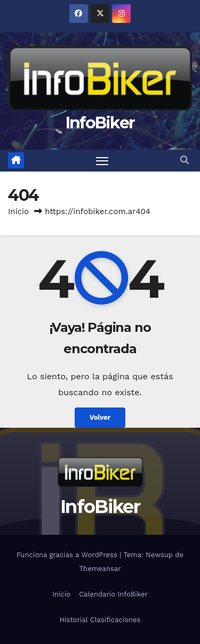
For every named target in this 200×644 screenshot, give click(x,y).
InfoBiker (100, 123)
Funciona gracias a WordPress (68, 555)
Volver (100, 417)
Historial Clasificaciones (100, 620)
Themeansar (100, 569)
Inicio (18, 211)
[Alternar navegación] (102, 161)
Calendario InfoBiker (113, 594)
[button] (185, 160)
